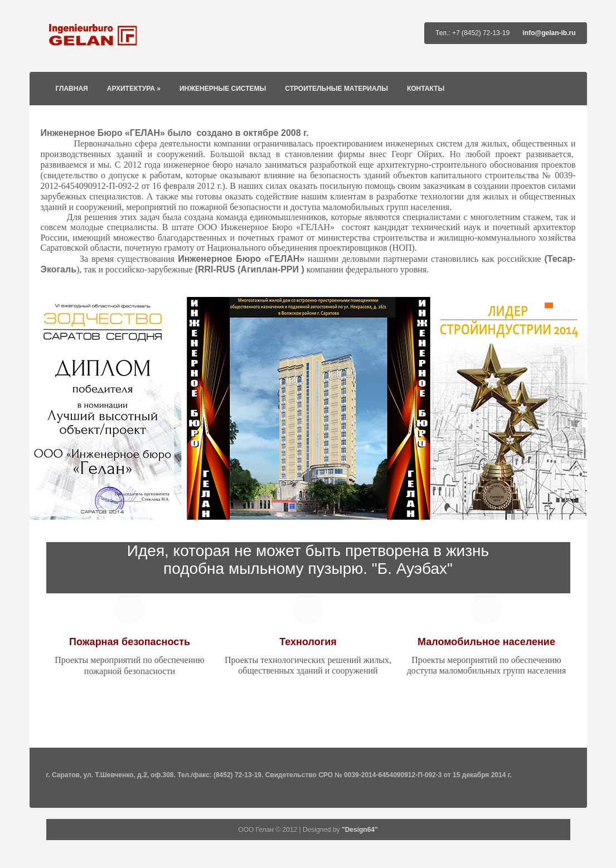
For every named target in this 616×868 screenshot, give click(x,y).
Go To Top (308, 742)
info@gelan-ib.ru (549, 33)
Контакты (426, 89)
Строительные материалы (336, 89)
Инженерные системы (223, 89)
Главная (72, 89)
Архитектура (134, 89)
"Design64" (360, 830)
